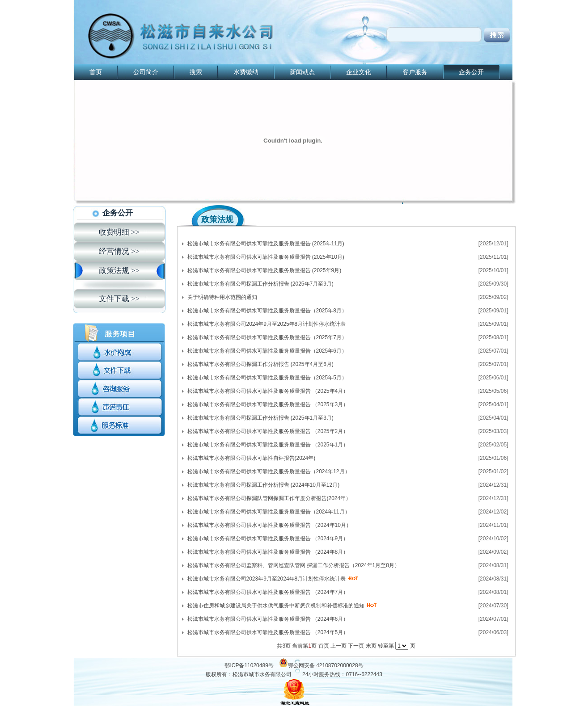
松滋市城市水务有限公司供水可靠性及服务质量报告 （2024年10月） (269, 525)
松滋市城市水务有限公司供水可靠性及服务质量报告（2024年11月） (269, 512)
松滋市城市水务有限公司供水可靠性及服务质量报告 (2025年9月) (264, 270)
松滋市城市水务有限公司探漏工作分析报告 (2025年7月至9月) (260, 284)
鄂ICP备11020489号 (249, 665)
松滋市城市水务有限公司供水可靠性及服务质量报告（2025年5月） (267, 378)
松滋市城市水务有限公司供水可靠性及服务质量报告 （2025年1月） (268, 445)
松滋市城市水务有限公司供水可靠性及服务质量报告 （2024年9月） (268, 539)
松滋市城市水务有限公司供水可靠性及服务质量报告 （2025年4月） (268, 391)
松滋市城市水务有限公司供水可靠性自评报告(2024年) (252, 458)
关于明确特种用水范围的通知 (222, 297)
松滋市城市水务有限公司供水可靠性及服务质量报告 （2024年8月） (268, 552)
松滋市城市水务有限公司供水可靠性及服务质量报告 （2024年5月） (268, 632)
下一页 (356, 646)
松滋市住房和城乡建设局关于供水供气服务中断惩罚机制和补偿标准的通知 (276, 606)
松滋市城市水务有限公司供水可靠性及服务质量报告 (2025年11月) (266, 244)
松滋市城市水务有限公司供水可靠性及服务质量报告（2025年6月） (267, 351)
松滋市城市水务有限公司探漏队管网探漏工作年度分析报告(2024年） (269, 498)
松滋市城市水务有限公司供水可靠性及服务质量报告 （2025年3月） (268, 404)
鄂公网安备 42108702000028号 (326, 665)
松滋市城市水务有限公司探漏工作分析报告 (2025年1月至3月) (260, 418)
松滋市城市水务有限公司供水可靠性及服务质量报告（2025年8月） (267, 311)
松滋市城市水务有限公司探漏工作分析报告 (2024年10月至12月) (264, 485)
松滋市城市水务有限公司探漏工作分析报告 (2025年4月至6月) (260, 364)
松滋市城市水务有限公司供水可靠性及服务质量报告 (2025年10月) (266, 257)
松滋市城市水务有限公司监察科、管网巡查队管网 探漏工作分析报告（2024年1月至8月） (294, 565)
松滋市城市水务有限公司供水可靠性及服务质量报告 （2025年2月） (268, 431)
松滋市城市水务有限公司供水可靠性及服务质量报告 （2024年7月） (268, 592)
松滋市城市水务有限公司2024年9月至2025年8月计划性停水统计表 (267, 324)
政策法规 (217, 219)
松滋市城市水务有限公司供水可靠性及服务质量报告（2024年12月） (269, 471)
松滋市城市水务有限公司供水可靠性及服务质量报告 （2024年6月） (268, 619)
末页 (371, 646)
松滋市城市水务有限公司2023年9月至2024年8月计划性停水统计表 (267, 579)
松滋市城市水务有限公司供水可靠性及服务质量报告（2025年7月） (267, 337)
